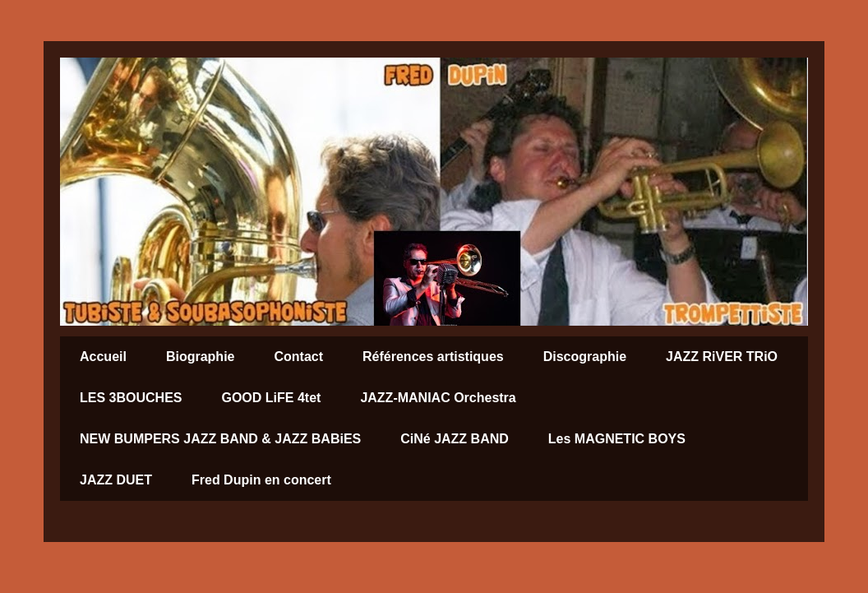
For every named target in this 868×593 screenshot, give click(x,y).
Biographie (201, 357)
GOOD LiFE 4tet (271, 398)
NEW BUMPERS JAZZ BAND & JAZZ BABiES (220, 439)
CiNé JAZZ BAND (455, 439)
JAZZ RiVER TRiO (722, 357)
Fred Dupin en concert (261, 480)
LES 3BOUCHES (131, 398)
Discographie (585, 357)
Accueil (103, 357)
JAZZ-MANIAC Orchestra (438, 398)
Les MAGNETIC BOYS (617, 439)
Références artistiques (433, 357)
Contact (298, 357)
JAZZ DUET (116, 480)
